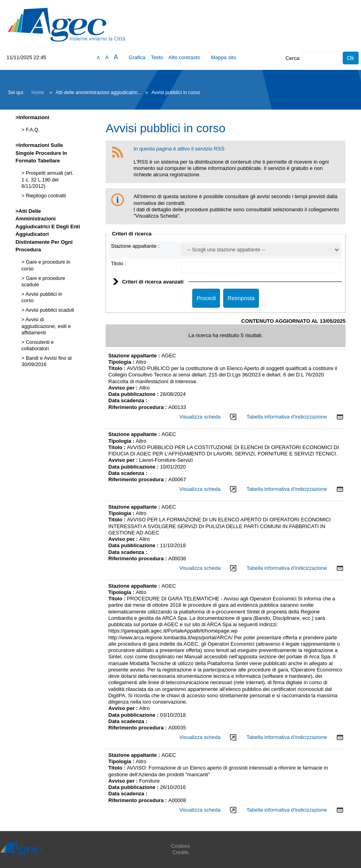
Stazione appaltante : (135, 246)
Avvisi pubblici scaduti (49, 310)
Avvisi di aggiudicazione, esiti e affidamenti (46, 326)
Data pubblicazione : (134, 394)
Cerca (292, 58)
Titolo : (119, 263)
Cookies (180, 846)
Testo (157, 57)
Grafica (137, 57)
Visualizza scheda (200, 417)
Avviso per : (124, 388)
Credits (180, 852)
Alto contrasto (184, 57)
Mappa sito (224, 57)
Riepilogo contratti (45, 196)
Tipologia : (122, 362)
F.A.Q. (32, 130)
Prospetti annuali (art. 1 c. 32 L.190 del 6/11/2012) (47, 180)
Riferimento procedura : (138, 407)
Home (38, 93)
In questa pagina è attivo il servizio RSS (179, 149)
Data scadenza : (128, 400)
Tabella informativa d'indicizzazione (287, 417)
